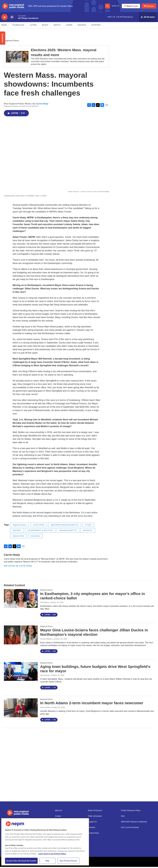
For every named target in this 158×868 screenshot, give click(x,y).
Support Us (92, 823)
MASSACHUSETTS (68, 531)
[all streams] (148, 18)
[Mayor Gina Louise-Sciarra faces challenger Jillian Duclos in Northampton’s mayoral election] (21, 636)
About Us (59, 812)
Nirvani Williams (46, 640)
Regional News (11, 42)
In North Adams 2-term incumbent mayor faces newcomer (92, 704)
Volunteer (92, 829)
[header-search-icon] (108, 7)
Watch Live (131, 7)
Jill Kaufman (45, 676)
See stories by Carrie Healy (18, 567)
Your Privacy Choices (68, 861)
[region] (45, 842)
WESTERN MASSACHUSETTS (65, 526)
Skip (47, 861)
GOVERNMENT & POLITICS (40, 531)
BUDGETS (88, 531)
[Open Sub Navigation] (9, 26)
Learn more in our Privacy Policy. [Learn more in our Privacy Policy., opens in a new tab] (52, 854)
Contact (58, 817)
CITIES (88, 526)
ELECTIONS (39, 526)
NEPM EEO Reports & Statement (134, 823)
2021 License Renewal (130, 829)
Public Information (95, 817)
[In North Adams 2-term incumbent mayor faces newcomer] (21, 709)
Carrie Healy (42, 105)
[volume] (12, 18)
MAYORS (17, 531)
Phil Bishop (45, 604)
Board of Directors (95, 812)
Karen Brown (45, 709)
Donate (150, 7)
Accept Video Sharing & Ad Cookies (21, 861)
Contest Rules (93, 834)
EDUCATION (18, 537)
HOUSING (35, 537)
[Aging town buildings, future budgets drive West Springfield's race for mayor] (21, 673)
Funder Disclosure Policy (131, 812)
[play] (5, 18)
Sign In (115, 7)
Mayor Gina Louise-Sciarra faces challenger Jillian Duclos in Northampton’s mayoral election (94, 633)
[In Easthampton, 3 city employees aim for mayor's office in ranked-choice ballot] (21, 600)
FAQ (123, 817)
